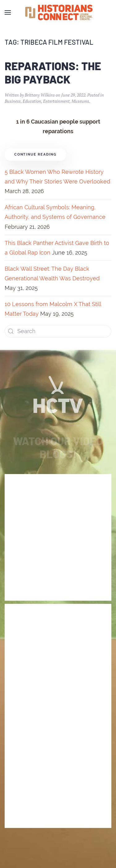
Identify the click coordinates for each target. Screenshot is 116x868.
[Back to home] (58, 12)
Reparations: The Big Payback (53, 72)
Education (32, 101)
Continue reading (35, 154)
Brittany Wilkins (40, 95)
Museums (80, 101)
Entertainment (56, 101)
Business (13, 101)
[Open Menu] (8, 12)
